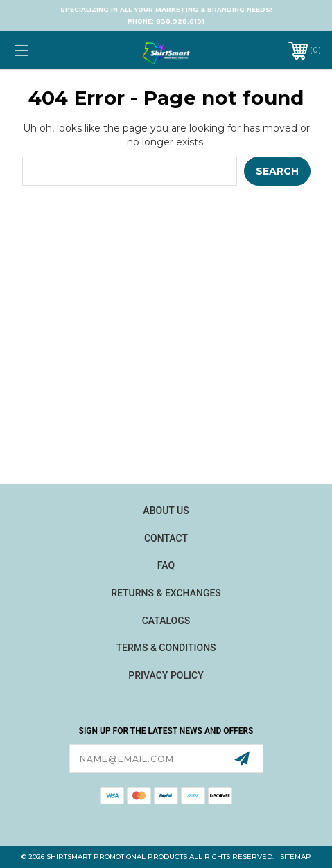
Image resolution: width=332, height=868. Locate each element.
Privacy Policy (166, 675)
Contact (166, 538)
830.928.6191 (180, 21)
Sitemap (296, 857)
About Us (166, 511)
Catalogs (166, 621)
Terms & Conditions (166, 648)
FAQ (166, 565)
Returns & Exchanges (166, 593)
